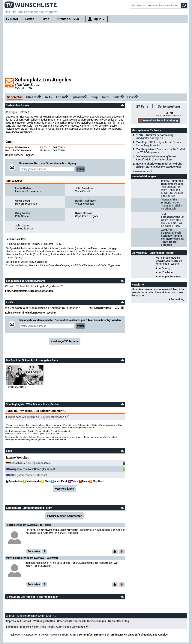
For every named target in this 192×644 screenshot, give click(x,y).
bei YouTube (165, 272)
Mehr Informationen (50, 434)
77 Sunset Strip (17, 387)
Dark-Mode (81, 627)
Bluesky (25, 627)
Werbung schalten (44, 621)
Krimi (73, 635)
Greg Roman (23, 213)
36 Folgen (11, 112)
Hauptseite (30, 635)
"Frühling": (159, 144)
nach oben (13, 635)
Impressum (13, 621)
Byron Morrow (83, 213)
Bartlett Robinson (86, 201)
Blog (126, 621)
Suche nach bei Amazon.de (38, 417)
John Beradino (84, 188)
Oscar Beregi (23, 201)
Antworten (34, 551)
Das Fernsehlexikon (16, 265)
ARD (61, 150)
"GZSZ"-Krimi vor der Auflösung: (158, 137)
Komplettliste (102, 308)
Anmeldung (177, 299)
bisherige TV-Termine (66, 341)
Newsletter (115, 621)
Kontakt (26, 621)
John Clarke (22, 226)
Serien (64, 635)
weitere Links (65, 489)
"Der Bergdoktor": (160, 151)
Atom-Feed (63, 627)
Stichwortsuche (48, 635)
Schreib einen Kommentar (65, 516)
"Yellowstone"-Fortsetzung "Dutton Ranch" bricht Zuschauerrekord (157, 158)
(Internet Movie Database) (28, 475)
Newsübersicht (143, 171)
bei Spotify (164, 268)
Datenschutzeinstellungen (90, 621)
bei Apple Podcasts (169, 276)
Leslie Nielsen (24, 188)
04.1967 (52, 150)
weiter (80, 169)
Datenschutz (65, 621)
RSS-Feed (48, 627)
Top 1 (105, 97)
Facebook (12, 627)
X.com (35, 627)
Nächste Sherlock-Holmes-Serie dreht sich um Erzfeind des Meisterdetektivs (159, 165)
